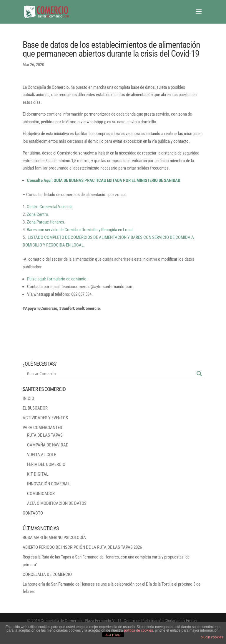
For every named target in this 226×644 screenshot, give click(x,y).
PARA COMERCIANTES (42, 428)
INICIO (28, 398)
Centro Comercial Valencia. (50, 207)
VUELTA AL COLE (41, 455)
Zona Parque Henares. (46, 222)
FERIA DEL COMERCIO (46, 464)
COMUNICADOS (41, 494)
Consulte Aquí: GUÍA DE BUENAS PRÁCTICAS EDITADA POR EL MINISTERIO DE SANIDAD (104, 180)
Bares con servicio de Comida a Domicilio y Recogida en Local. (80, 230)
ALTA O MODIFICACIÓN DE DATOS (57, 503)
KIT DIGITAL (38, 474)
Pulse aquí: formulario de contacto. (57, 279)
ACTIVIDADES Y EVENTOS (45, 418)
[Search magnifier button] (199, 374)
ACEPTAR (113, 635)
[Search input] (110, 374)
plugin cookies (212, 637)
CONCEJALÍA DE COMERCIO (47, 574)
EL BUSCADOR (35, 408)
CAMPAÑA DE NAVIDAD (48, 445)
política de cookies (138, 630)
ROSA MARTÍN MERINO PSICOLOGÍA (54, 538)
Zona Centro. (38, 214)
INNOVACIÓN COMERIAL (48, 484)
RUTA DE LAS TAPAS (45, 435)
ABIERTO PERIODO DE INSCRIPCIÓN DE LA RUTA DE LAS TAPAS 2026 (82, 547)
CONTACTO (33, 513)
